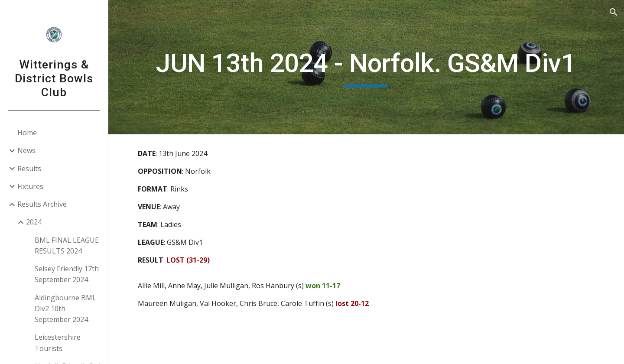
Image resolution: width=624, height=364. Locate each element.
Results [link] (29, 169)
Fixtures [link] (30, 186)
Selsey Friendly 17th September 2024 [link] (67, 274)
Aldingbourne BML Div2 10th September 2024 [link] (65, 309)
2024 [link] (34, 222)
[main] (366, 67)
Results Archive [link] (42, 204)
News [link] (26, 150)
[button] (614, 12)
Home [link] (27, 133)
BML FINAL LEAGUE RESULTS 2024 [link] (67, 245)
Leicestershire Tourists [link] (58, 343)
